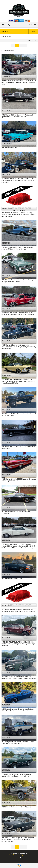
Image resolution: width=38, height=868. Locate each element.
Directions (27, 855)
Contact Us (12, 855)
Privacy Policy (19, 855)
